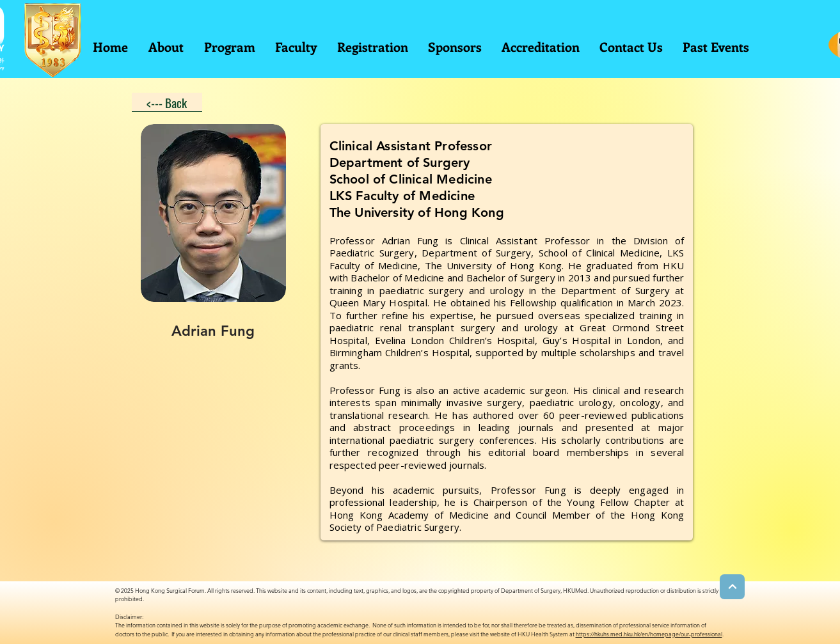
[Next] (732, 587)
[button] (229, 46)
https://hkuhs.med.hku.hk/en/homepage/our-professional (649, 634)
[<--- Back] (167, 102)
